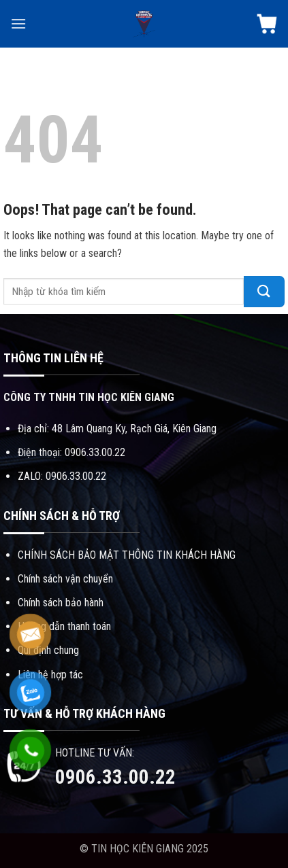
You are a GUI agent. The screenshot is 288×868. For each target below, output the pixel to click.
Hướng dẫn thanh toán (64, 626)
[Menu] (18, 23)
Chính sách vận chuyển (65, 579)
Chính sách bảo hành (61, 603)
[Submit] (264, 292)
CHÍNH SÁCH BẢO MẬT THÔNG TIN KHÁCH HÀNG (127, 555)
